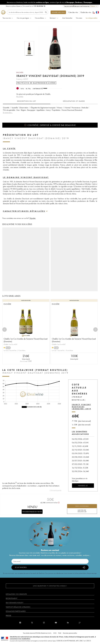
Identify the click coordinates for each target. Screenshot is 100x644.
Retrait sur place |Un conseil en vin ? (26, 6)
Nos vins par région (24, 18)
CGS (55, 633)
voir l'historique (82, 506)
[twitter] (32, 623)
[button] (53, 48)
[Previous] (5, 330)
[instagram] (44, 623)
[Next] (95, 330)
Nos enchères (41, 18)
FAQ (60, 633)
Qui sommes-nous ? (15, 603)
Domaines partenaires (16, 611)
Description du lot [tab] (27, 101)
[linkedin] (68, 623)
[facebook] (20, 623)
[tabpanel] (50, 111)
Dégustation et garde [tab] (74, 101)
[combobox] (94, 6)
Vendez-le (83, 486)
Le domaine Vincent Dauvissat (26, 177)
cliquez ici (19, 6)
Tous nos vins (8, 18)
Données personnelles (70, 633)
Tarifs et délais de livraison (18, 607)
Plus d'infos (20, 97)
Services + (54, 18)
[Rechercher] (28, 12)
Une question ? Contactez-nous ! (50, 586)
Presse (9, 615)
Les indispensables (92, 18)
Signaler (33, 218)
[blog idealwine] (80, 623)
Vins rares (79, 18)
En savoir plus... (8, 113)
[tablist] (50, 101)
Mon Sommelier (67, 18)
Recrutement (12, 598)
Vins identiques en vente (32, 512)
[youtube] (56, 623)
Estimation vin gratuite (16, 594)
